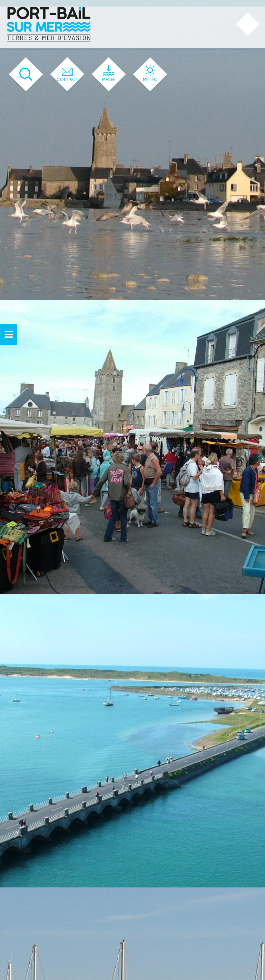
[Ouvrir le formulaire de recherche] (26, 74)
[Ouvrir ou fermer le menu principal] (248, 24)
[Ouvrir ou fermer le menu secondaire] (9, 334)
